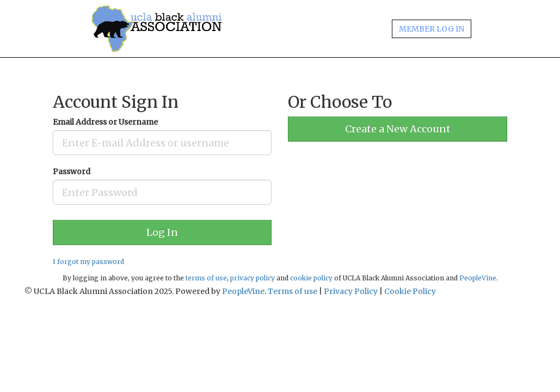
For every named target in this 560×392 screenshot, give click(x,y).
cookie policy (311, 278)
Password (72, 171)
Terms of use (293, 291)
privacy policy (253, 278)
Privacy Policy (351, 291)
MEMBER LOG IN (432, 29)
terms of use (206, 278)
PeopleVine (478, 278)
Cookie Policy (410, 291)
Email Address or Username (105, 122)
